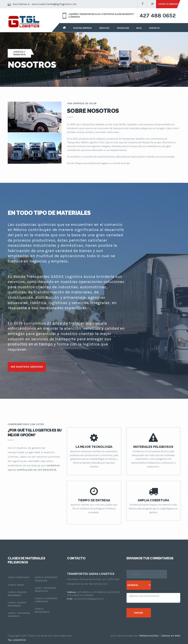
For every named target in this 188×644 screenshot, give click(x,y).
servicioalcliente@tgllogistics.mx (54, 4)
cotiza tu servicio (168, 4)
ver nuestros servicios (27, 367)
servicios (104, 28)
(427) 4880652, (85, 592)
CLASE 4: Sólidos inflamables (17, 604)
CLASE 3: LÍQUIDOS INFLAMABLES (17, 594)
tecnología (123, 28)
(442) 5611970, (114, 592)
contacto (154, 28)
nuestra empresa (83, 28)
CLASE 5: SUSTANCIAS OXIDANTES (19, 615)
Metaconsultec (149, 636)
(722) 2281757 (73, 595)
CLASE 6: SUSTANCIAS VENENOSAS (46, 579)
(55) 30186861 (87, 595)
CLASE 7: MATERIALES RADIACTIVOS (45, 590)
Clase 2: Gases (16, 585)
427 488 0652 (158, 16)
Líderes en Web (171, 636)
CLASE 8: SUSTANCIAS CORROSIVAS (46, 600)
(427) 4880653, (99, 592)
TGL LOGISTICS (17, 640)
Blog (139, 28)
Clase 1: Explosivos (19, 577)
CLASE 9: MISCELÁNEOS (42, 610)
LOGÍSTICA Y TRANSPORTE (19, 53)
